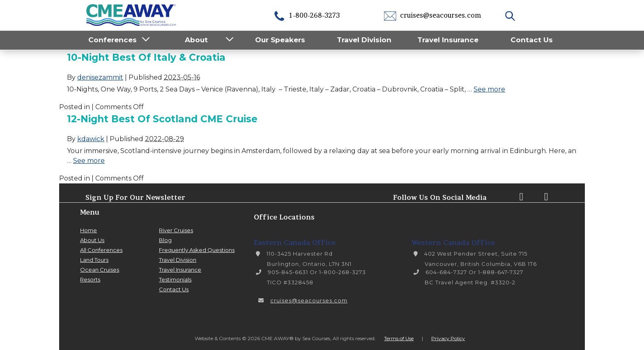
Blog (165, 240)
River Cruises (176, 230)
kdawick (91, 139)
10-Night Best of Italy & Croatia (146, 57)
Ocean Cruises (100, 270)
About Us (92, 240)
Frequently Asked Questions (197, 250)
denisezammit (100, 77)
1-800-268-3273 (306, 15)
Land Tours (94, 260)
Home (89, 230)
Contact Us (532, 40)
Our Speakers (280, 40)
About (196, 40)
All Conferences (101, 250)
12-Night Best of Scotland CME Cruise (162, 119)
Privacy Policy (448, 338)
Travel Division (364, 40)
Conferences (113, 40)
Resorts (90, 279)
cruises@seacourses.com (432, 15)
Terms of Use (399, 338)
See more (489, 89)
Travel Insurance (448, 40)
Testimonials (175, 279)
